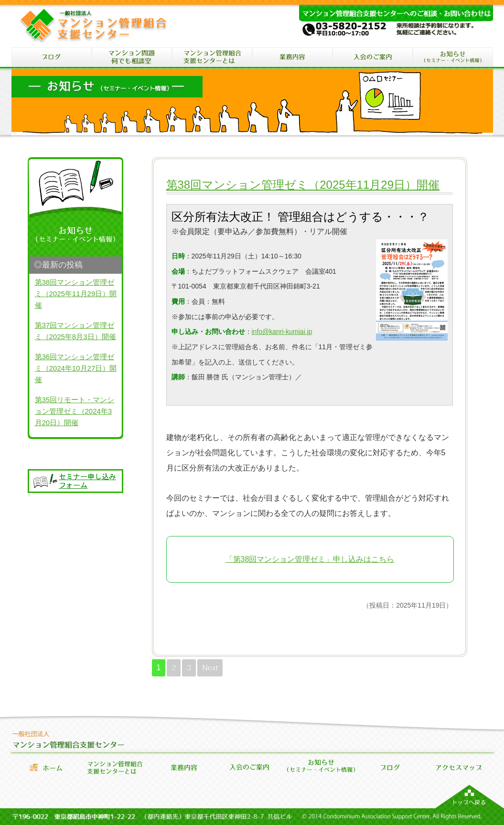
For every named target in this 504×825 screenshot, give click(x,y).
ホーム (46, 767)
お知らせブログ (390, 767)
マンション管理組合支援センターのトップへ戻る (470, 796)
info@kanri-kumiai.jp (282, 332)
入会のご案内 (373, 58)
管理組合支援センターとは (115, 767)
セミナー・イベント (453, 58)
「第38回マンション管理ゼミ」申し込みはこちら (310, 559)
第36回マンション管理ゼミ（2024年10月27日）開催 (76, 368)
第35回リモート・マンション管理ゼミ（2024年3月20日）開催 (75, 411)
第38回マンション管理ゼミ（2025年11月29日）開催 (303, 185)
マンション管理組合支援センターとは (212, 58)
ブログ (52, 58)
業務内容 (183, 767)
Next (210, 668)
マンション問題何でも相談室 (132, 58)
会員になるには (252, 767)
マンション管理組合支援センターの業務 (292, 58)
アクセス (459, 767)
